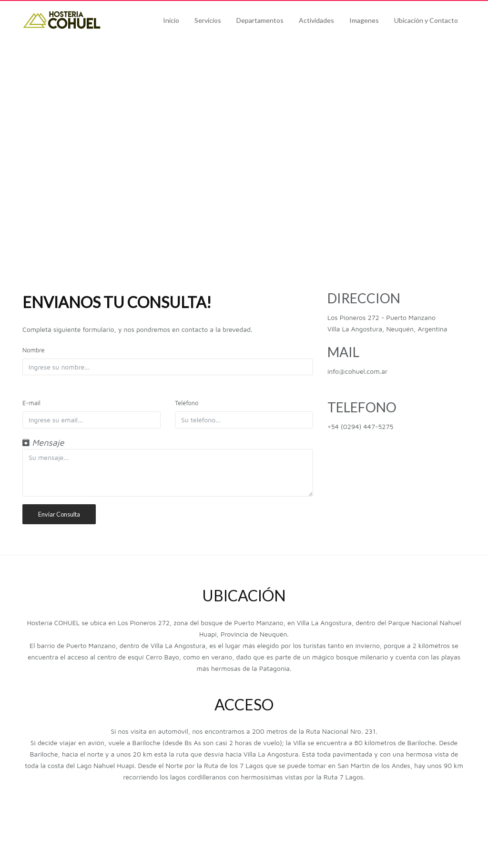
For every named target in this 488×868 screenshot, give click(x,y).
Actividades (316, 20)
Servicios (208, 20)
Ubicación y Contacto (426, 20)
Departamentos (260, 20)
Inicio (171, 20)
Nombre (33, 350)
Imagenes (364, 20)
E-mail (31, 403)
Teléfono (187, 403)
